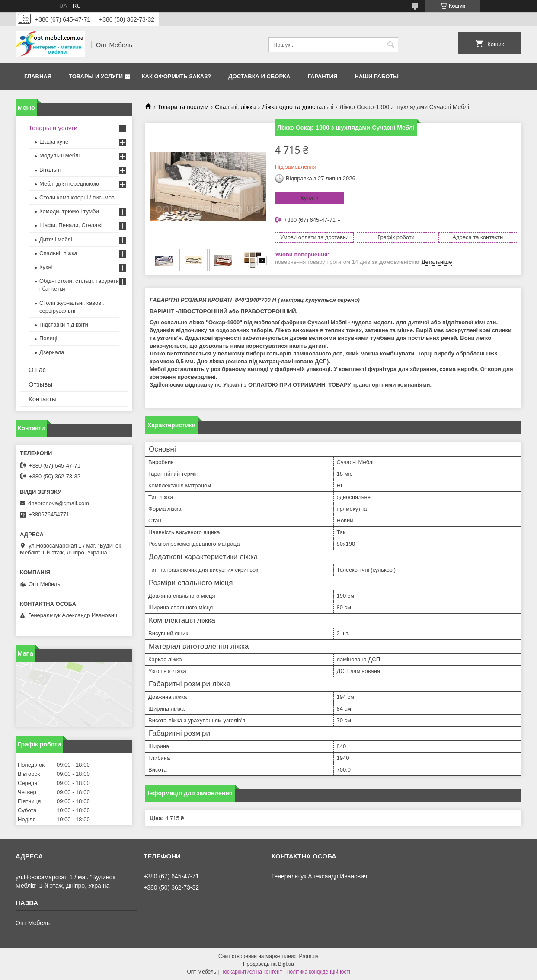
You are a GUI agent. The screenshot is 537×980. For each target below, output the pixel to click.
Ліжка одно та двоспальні (298, 107)
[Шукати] (391, 45)
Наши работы (377, 76)
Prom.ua (309, 956)
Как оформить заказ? (177, 76)
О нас (37, 370)
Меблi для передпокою (69, 184)
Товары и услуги (96, 76)
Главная (38, 76)
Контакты (43, 399)
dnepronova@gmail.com (59, 503)
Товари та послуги (183, 107)
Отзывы (40, 384)
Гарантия (322, 76)
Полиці (48, 338)
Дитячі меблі (56, 239)
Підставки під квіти (64, 325)
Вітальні (50, 170)
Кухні (46, 267)
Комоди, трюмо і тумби (69, 211)
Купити (310, 198)
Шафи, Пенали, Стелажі (71, 225)
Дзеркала (52, 352)
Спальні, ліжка (235, 107)
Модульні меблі (59, 155)
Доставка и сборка (259, 76)
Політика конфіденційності (318, 972)
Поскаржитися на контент (251, 972)
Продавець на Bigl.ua (268, 964)
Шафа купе (54, 142)
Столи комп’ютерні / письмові (78, 197)
